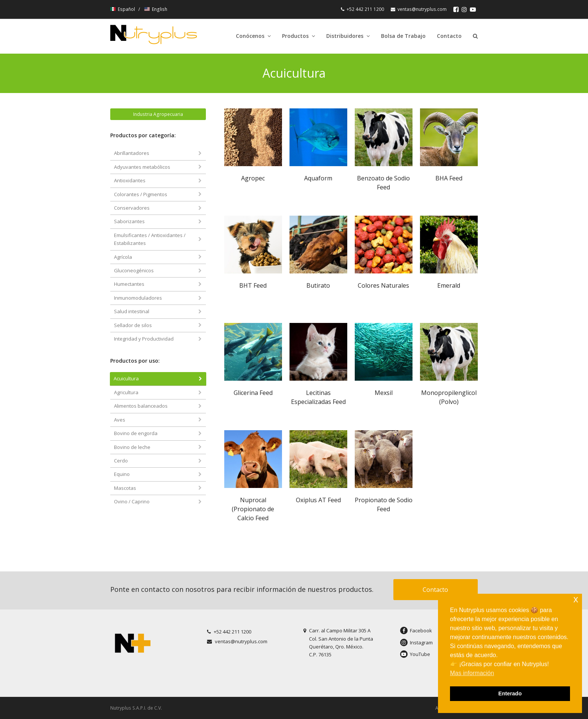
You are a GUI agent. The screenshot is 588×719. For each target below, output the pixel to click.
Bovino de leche (132, 447)
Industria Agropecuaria (158, 114)
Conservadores (132, 208)
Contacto (435, 590)
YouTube (415, 654)
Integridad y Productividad (144, 339)
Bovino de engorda (136, 433)
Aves (120, 420)
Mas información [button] (472, 673)
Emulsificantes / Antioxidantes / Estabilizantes (150, 239)
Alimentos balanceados (141, 406)
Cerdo (121, 461)
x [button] (576, 599)
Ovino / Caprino (132, 501)
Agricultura (126, 392)
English (156, 9)
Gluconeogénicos (134, 270)
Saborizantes (129, 221)
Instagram (416, 642)
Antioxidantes (130, 180)
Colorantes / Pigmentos (141, 194)
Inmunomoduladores (138, 298)
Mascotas (125, 488)
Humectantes (129, 284)
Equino (122, 474)
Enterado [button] (510, 693)
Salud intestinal (132, 311)
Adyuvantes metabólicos (142, 167)
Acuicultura (126, 378)
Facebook (416, 630)
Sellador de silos (133, 325)
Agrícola (123, 257)
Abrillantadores (132, 153)
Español (123, 9)
